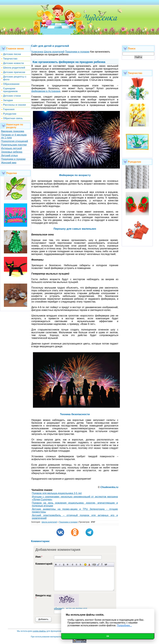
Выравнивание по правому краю (80, 565)
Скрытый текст (94, 565)
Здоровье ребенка (12, 152)
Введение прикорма (13, 131)
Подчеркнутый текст (64, 565)
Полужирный (56, 565)
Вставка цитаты (98, 565)
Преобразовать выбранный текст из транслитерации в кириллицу (102, 565)
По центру (76, 565)
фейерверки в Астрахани (46, 91)
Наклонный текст (60, 565)
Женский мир (9, 163)
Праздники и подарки (13, 159)
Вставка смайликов (85, 565)
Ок (108, 636)
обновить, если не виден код (71, 608)
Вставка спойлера (106, 565)
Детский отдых (9, 155)
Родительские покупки (14, 145)
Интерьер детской (11, 148)
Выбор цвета (89, 565)
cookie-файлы (39, 631)
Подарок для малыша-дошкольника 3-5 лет (57, 493)
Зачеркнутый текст (68, 565)
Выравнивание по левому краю (73, 565)
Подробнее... (124, 625)
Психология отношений (15, 141)
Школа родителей (49, 522)
